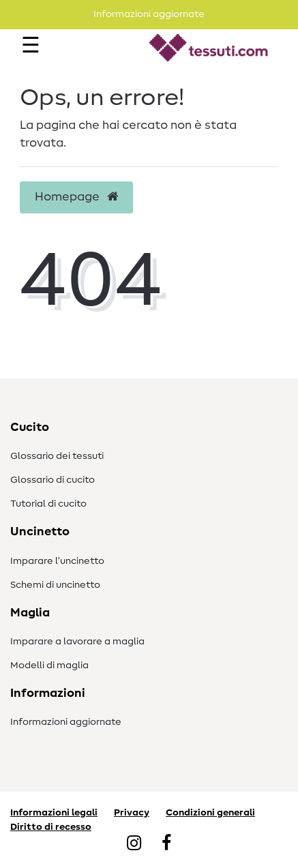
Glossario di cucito (53, 480)
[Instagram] (134, 844)
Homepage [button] (76, 197)
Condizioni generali (210, 813)
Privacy (132, 813)
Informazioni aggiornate (66, 722)
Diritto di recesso (51, 827)
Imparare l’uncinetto (57, 561)
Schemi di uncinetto (55, 585)
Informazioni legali (54, 813)
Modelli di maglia (49, 665)
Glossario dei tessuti (57, 456)
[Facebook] (166, 844)
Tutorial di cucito (48, 504)
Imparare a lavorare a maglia (77, 642)
